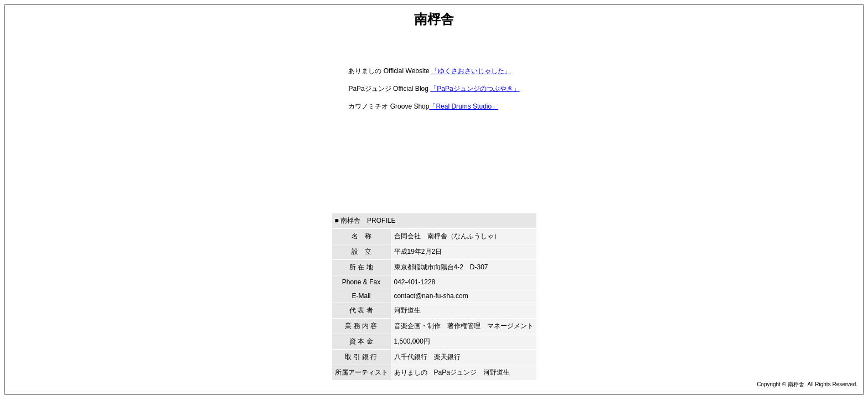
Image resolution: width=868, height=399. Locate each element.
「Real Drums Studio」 (464, 106)
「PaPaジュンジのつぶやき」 (475, 89)
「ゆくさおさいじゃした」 (471, 71)
